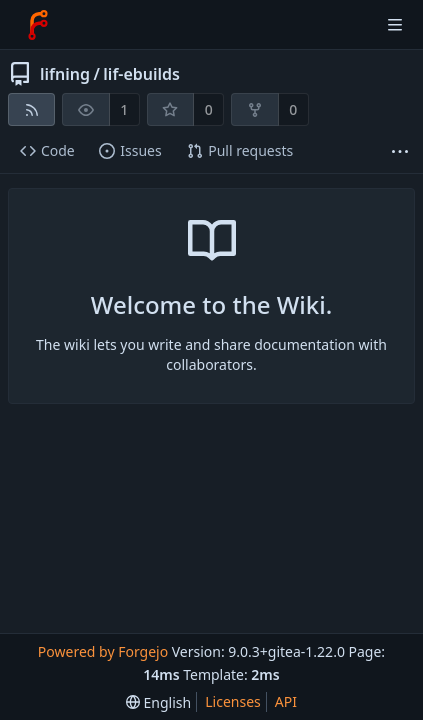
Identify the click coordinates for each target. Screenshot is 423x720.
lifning (65, 74)
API (286, 701)
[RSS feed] (31, 109)
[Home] (38, 25)
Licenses (233, 701)
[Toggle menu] (395, 25)
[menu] (158, 702)
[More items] (400, 151)
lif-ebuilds (141, 74)
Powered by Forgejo (103, 651)
